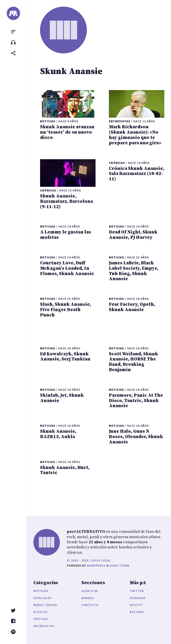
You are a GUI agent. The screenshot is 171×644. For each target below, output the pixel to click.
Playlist (41, 612)
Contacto (90, 605)
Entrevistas (44, 626)
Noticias (41, 591)
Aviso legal (101, 560)
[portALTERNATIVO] (13, 13)
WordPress (96, 566)
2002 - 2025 (78, 560)
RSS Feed (137, 612)
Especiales (43, 598)
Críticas (41, 619)
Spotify (136, 605)
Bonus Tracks (45, 605)
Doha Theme (120, 566)
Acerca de (90, 591)
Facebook (137, 598)
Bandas (88, 598)
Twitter (137, 591)
